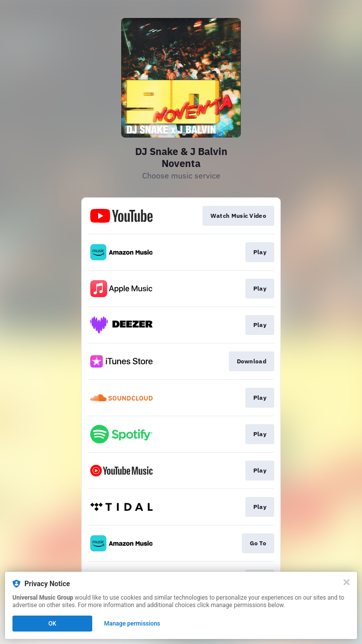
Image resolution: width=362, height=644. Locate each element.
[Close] (347, 582)
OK (52, 624)
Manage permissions (132, 624)
